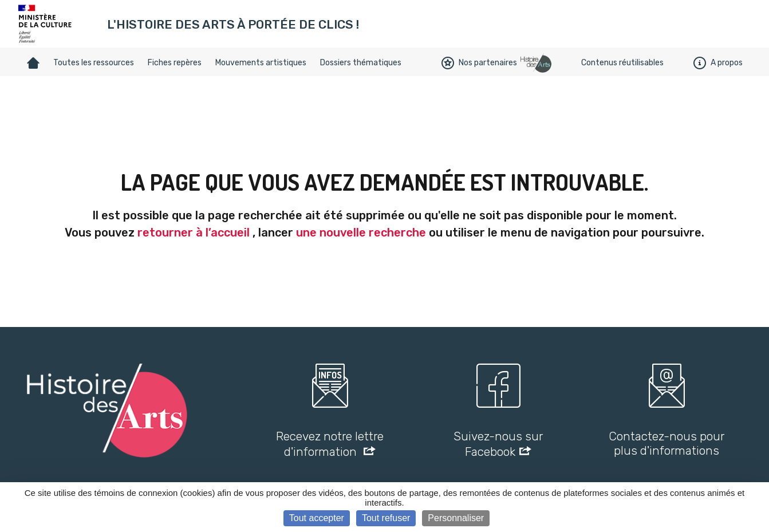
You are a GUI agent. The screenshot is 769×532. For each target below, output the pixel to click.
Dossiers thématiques (361, 63)
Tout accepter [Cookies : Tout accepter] (317, 518)
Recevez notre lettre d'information (330, 444)
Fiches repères (175, 63)
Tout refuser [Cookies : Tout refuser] (386, 518)
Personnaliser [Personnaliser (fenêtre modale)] (456, 518)
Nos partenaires (479, 63)
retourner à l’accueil (194, 232)
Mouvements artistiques (261, 63)
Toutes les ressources (94, 63)
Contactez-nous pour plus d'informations (667, 443)
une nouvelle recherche (361, 232)
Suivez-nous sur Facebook (498, 444)
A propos (718, 63)
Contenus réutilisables (622, 63)
